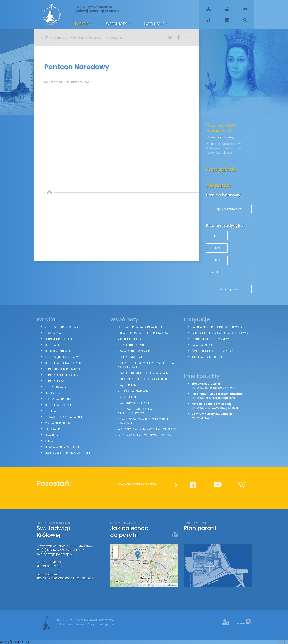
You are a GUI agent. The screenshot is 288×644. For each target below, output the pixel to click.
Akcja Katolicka (130, 339)
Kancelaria (52, 345)
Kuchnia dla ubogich (207, 357)
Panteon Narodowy (115, 38)
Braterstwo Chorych (133, 403)
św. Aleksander (227, 144)
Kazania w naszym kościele (63, 447)
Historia (50, 411)
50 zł (217, 260)
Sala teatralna (202, 345)
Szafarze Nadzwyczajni (135, 351)
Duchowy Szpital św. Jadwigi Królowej (146, 435)
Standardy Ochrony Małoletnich (68, 453)
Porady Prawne (55, 381)
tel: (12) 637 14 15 (48, 550)
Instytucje (155, 24)
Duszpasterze (54, 393)
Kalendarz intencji (57, 351)
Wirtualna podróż (94, 38)
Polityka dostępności (101, 624)
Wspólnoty (117, 24)
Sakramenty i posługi (59, 339)
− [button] (115, 555)
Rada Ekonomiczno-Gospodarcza (143, 333)
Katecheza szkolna (58, 405)
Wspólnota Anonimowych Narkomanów (147, 429)
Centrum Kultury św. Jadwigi (212, 339)
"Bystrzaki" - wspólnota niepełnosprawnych (135, 411)
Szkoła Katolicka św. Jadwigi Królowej (220, 333)
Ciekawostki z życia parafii (63, 417)
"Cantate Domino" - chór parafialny (144, 373)
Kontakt (50, 441)
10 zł (217, 236)
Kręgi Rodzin (127, 397)
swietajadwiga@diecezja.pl (55, 554)
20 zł (217, 248)
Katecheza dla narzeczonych (65, 363)
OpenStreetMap (158, 585)
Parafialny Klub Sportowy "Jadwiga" (217, 327)
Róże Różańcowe (130, 357)
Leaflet (143, 585)
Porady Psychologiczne (62, 375)
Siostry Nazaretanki (58, 399)
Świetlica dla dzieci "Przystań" (213, 351)
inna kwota (218, 272)
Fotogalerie (53, 429)
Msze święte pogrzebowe (62, 357)
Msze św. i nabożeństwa (61, 327)
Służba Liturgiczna (131, 345)
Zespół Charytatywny (133, 391)
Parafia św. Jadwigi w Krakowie (59, 38)
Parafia (82, 24)
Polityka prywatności (71, 624)
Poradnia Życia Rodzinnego (64, 369)
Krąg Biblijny (127, 385)
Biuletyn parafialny (58, 387)
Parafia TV (51, 435)
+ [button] (115, 549)
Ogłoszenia (53, 333)
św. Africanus (224, 152)
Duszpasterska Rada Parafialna (140, 327)
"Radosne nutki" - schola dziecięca (143, 379)
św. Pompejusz (228, 148)
